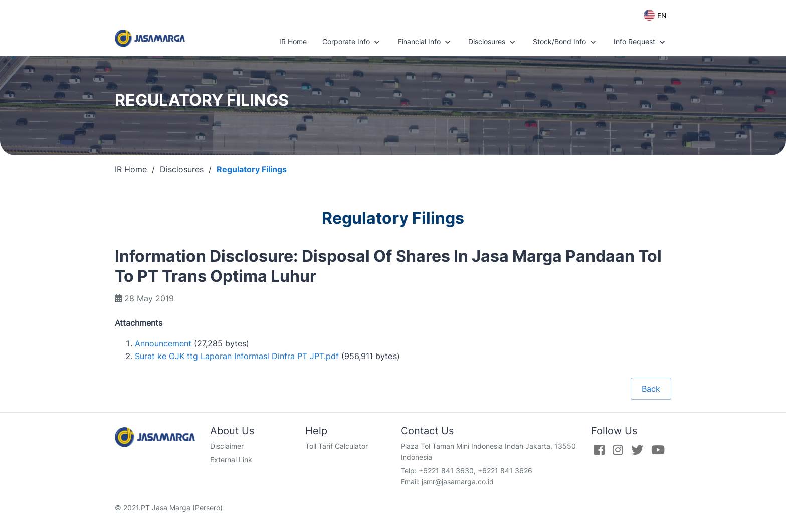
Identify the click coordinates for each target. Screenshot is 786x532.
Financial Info (425, 42)
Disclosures (493, 42)
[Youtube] (658, 450)
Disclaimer (227, 446)
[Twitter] (637, 450)
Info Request (640, 42)
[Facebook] (599, 450)
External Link (231, 460)
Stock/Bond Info (565, 42)
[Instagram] (618, 450)
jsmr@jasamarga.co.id (458, 482)
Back (651, 389)
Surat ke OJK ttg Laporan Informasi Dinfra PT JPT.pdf (237, 356)
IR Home (293, 41)
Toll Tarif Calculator (337, 446)
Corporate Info (352, 42)
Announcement (163, 343)
